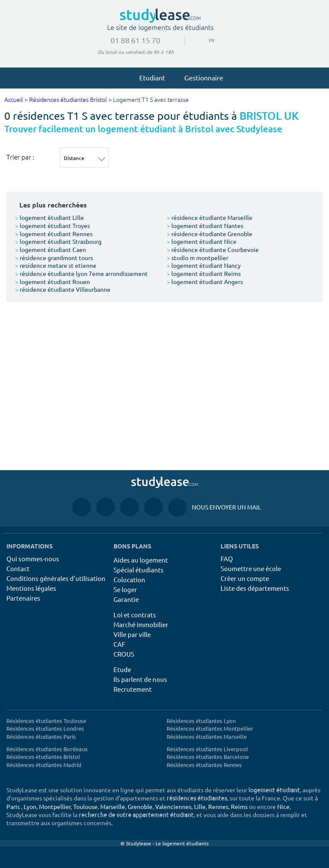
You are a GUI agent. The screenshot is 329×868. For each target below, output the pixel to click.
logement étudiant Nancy (204, 265)
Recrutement (133, 689)
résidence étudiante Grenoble (209, 234)
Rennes (218, 806)
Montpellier (55, 806)
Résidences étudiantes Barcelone (208, 757)
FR (208, 40)
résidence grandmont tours (54, 258)
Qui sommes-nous (33, 558)
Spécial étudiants (139, 570)
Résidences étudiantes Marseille (207, 736)
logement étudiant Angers (205, 281)
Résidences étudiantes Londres (45, 728)
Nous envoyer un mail (215, 507)
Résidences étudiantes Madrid (44, 765)
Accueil (14, 100)
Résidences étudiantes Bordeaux (47, 749)
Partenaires (23, 598)
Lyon (30, 806)
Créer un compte (245, 578)
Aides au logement (141, 560)
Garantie (126, 599)
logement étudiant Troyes (52, 225)
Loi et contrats (135, 615)
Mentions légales (31, 588)
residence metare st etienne (56, 265)
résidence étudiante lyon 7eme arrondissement (81, 273)
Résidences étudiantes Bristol (68, 100)
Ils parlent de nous (140, 679)
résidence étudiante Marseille (209, 217)
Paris (13, 806)
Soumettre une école (251, 568)
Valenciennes (173, 806)
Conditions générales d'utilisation (56, 578)
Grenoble (140, 806)
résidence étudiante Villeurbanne (63, 289)
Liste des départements (255, 588)
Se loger (125, 589)
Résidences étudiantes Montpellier (210, 728)
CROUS (124, 654)
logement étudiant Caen (51, 249)
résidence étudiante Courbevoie (213, 249)
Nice (283, 806)
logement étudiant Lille (49, 217)
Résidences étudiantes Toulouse (46, 721)
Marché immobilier (141, 624)
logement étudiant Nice (202, 241)
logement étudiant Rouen (52, 281)
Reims (239, 806)
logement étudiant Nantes (205, 225)
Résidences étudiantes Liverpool (207, 749)
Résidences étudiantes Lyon (201, 721)
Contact (18, 568)
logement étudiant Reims (204, 273)
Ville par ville (132, 634)
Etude (122, 669)
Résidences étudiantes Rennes (204, 765)
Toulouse (85, 806)
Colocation (129, 579)
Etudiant (148, 77)
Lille (200, 806)
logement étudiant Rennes (54, 234)
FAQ (227, 558)
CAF (119, 644)
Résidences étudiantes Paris (41, 736)
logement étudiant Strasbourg (58, 241)
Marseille (113, 806)
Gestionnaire (200, 77)
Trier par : (20, 157)
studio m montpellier (197, 258)
